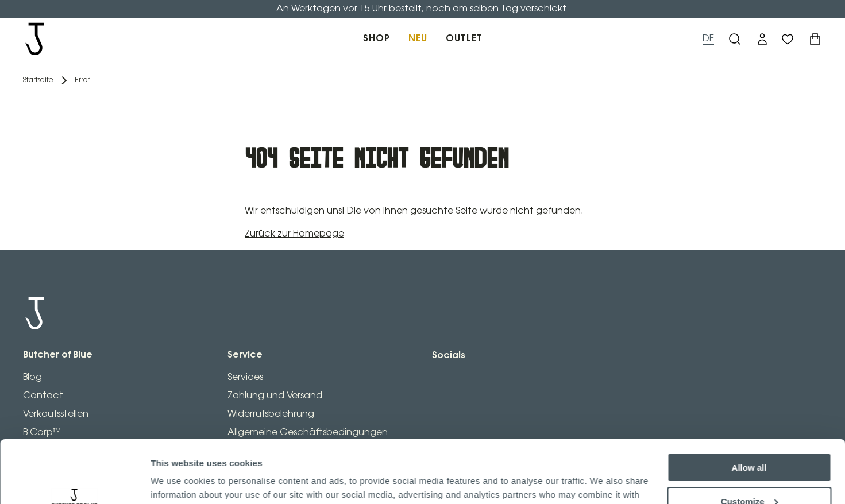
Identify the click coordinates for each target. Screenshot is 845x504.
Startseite (38, 80)
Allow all (749, 409)
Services (245, 377)
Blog (32, 377)
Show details (177, 481)
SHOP (377, 39)
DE (708, 39)
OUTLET (464, 39)
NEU (418, 39)
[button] (762, 39)
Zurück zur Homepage (294, 234)
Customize (750, 442)
